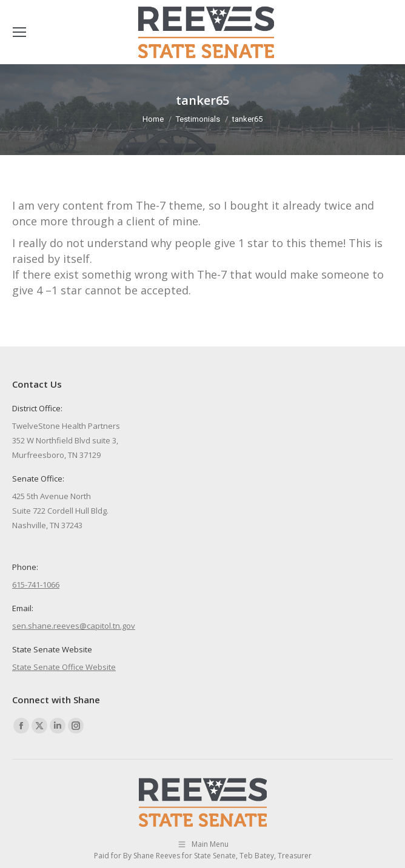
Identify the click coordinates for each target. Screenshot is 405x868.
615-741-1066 (36, 585)
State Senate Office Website (64, 667)
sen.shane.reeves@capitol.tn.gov (74, 626)
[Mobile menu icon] (19, 32)
